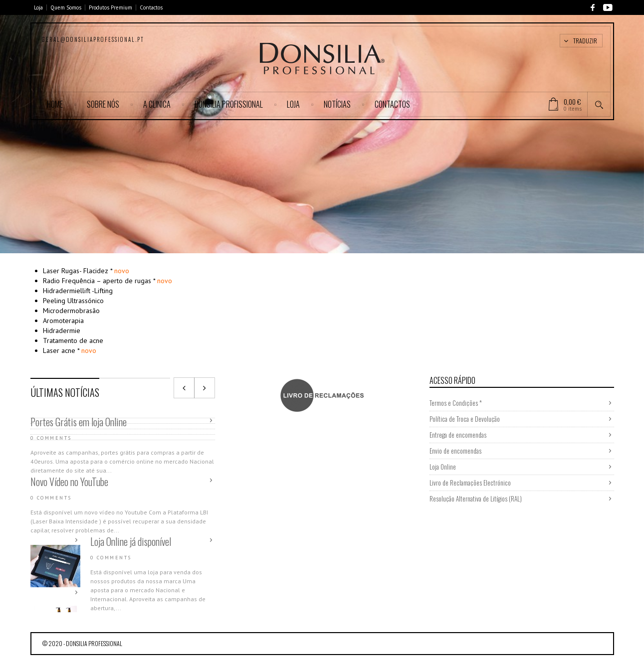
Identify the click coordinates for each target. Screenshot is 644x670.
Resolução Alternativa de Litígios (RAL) (476, 499)
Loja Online (443, 467)
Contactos (151, 7)
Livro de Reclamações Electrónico (470, 483)
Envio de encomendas (455, 451)
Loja (38, 7)
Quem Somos (66, 7)
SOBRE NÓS (103, 104)
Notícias (337, 104)
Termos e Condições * (456, 403)
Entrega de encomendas (458, 435)
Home (55, 104)
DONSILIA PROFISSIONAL (229, 104)
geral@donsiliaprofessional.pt (93, 39)
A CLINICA (157, 104)
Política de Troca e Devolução (465, 419)
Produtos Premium (110, 7)
